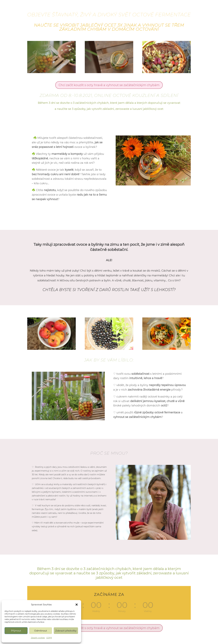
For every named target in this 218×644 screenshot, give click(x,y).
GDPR (49, 638)
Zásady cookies (38, 638)
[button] (77, 605)
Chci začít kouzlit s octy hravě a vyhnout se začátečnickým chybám (109, 85)
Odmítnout (41, 631)
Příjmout (16, 631)
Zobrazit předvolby (66, 631)
